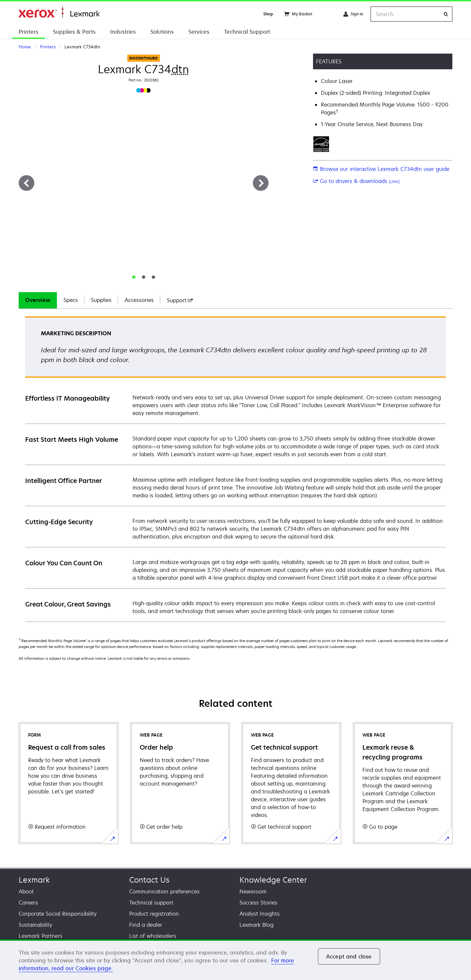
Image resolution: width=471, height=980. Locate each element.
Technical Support (247, 32)
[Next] (261, 183)
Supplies (101, 300)
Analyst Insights (260, 914)
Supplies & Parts (74, 32)
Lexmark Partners (41, 936)
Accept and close (349, 956)
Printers (28, 32)
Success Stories (258, 903)
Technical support (151, 903)
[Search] (446, 14)
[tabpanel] (235, 469)
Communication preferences (164, 891)
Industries (123, 32)
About (26, 891)
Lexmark (34, 880)
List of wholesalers (153, 936)
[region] (235, 960)
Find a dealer (146, 925)
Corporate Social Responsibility (58, 914)
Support (180, 300)
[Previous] (26, 183)
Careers (28, 903)
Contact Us (149, 880)
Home (59, 12)
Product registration (154, 914)
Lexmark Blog (256, 925)
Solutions (162, 32)
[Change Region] (328, 14)
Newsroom (253, 891)
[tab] (134, 277)
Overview (38, 300)
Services (199, 32)
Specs (71, 300)
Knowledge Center (273, 880)
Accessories (139, 300)
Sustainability (35, 925)
